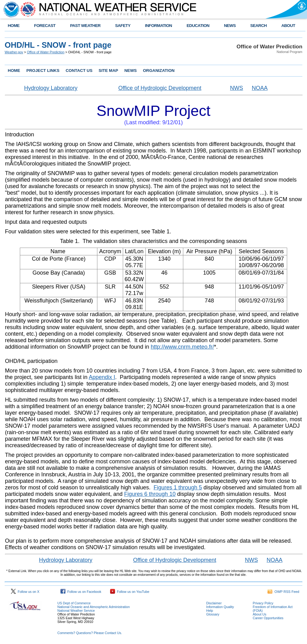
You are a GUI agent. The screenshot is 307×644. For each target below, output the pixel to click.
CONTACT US (79, 71)
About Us (260, 614)
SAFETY (123, 26)
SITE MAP (108, 71)
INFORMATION (159, 26)
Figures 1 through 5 (178, 487)
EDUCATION (198, 26)
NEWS (230, 26)
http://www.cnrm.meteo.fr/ (182, 347)
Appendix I (102, 377)
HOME (14, 26)
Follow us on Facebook (81, 592)
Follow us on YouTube (130, 592)
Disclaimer (214, 603)
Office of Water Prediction (46, 52)
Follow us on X (25, 592)
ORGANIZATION (159, 71)
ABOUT (288, 26)
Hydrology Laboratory (51, 88)
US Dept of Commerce (74, 603)
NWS (237, 88)
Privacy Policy (263, 603)
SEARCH (258, 26)
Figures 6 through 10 (150, 494)
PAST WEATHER (85, 26)
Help (210, 611)
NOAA (260, 88)
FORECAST (45, 26)
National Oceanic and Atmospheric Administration (93, 607)
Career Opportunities (268, 618)
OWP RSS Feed (283, 592)
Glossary (213, 614)
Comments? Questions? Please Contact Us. (90, 633)
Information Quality (220, 607)
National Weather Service (76, 611)
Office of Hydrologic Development (160, 88)
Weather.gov (14, 52)
